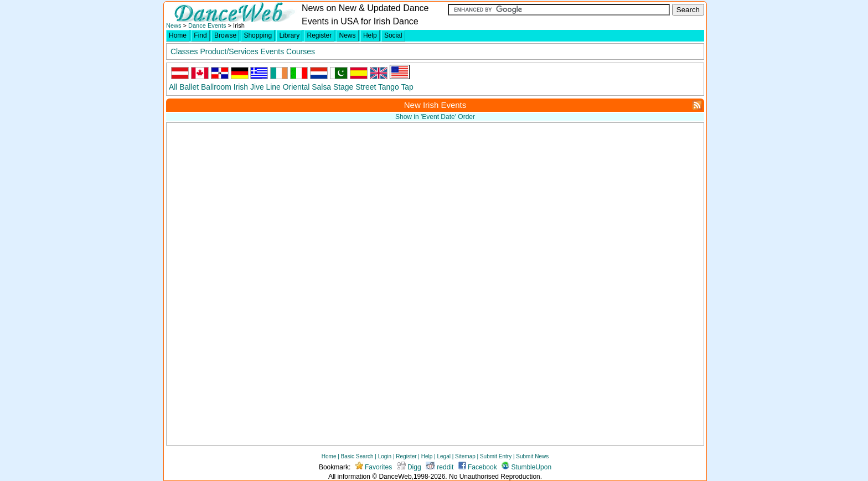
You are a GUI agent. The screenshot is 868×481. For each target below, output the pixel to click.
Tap (407, 87)
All (173, 87)
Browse (225, 35)
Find (200, 35)
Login (385, 456)
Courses (301, 51)
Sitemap (465, 456)
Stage (343, 87)
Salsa (321, 87)
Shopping (258, 35)
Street (366, 87)
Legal (443, 456)
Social (393, 35)
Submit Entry (496, 456)
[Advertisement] (588, 204)
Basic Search (357, 456)
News (174, 25)
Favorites (374, 467)
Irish (241, 87)
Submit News (532, 456)
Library (289, 35)
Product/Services (229, 51)
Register (320, 35)
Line (273, 87)
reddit (440, 467)
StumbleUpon (526, 467)
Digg (409, 467)
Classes (184, 51)
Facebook (478, 467)
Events (273, 51)
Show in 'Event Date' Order (435, 117)
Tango (389, 87)
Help (370, 35)
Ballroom (216, 87)
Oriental (296, 87)
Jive (257, 87)
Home (178, 35)
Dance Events (207, 25)
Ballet (189, 87)
